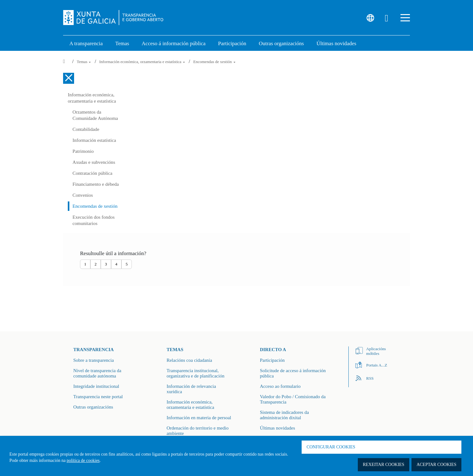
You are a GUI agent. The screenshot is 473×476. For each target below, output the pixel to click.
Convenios (83, 195)
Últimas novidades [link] (336, 43)
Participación (272, 360)
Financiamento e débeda (96, 184)
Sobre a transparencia (94, 360)
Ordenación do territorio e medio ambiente (198, 431)
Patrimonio (83, 151)
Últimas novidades (277, 428)
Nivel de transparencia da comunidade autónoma (97, 373)
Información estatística (94, 140)
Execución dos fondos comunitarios (94, 220)
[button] (405, 18)
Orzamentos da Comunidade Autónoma (95, 115)
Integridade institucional (96, 386)
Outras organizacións (93, 407)
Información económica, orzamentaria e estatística (142, 62)
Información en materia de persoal (199, 418)
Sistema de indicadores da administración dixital (284, 415)
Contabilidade (86, 129)
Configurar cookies (331, 447)
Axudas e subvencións (94, 162)
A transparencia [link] (86, 43)
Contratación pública (92, 173)
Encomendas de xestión (214, 62)
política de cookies (83, 460)
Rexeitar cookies (384, 465)
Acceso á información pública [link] (173, 43)
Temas (84, 62)
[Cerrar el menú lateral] (69, 78)
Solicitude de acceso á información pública (293, 373)
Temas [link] (122, 43)
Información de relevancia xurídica (191, 389)
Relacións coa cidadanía (189, 360)
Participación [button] (232, 43)
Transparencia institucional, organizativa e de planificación (196, 373)
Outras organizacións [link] (282, 43)
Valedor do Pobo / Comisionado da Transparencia (293, 399)
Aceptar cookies (436, 465)
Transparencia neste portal (98, 397)
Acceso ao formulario (280, 386)
